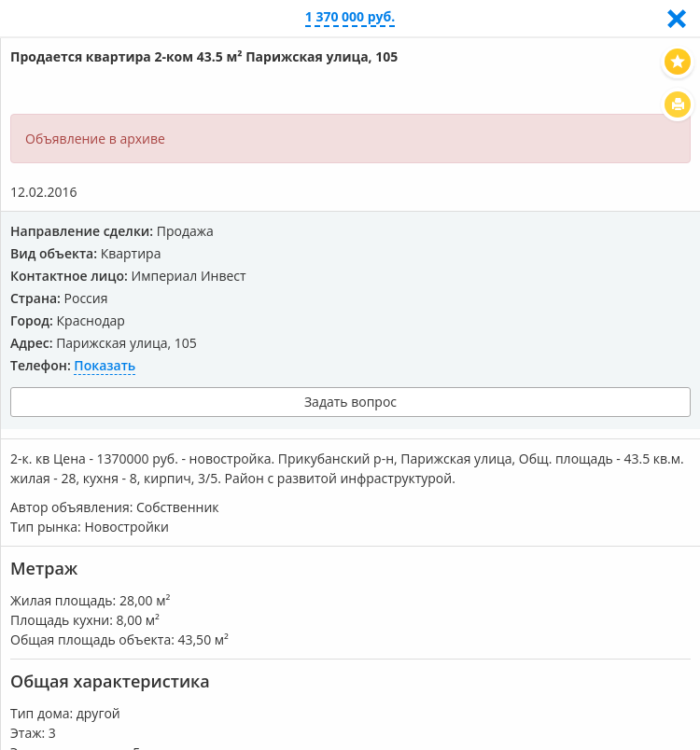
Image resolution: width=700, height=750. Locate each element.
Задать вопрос (350, 402)
